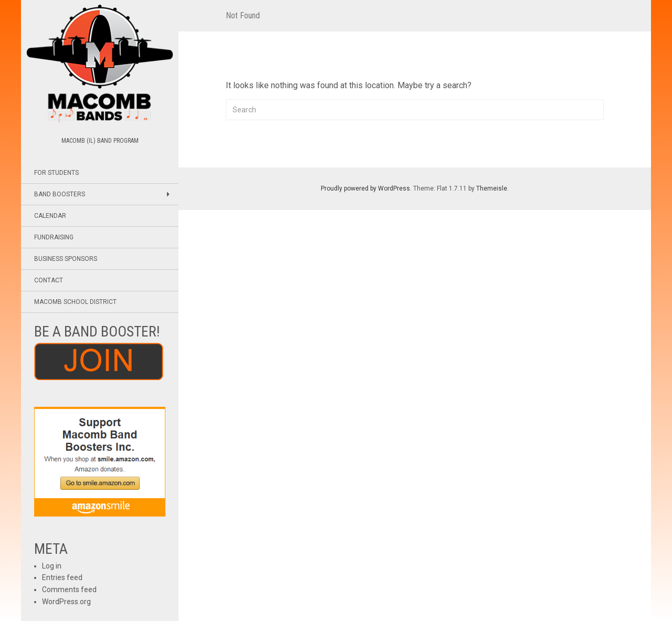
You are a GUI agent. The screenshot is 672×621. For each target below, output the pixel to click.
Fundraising (54, 237)
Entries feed (62, 577)
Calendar (50, 216)
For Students (56, 173)
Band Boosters (60, 194)
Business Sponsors (66, 259)
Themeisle (492, 188)
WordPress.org (66, 602)
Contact (49, 280)
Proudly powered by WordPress (365, 188)
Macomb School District (75, 302)
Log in (52, 566)
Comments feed (69, 590)
